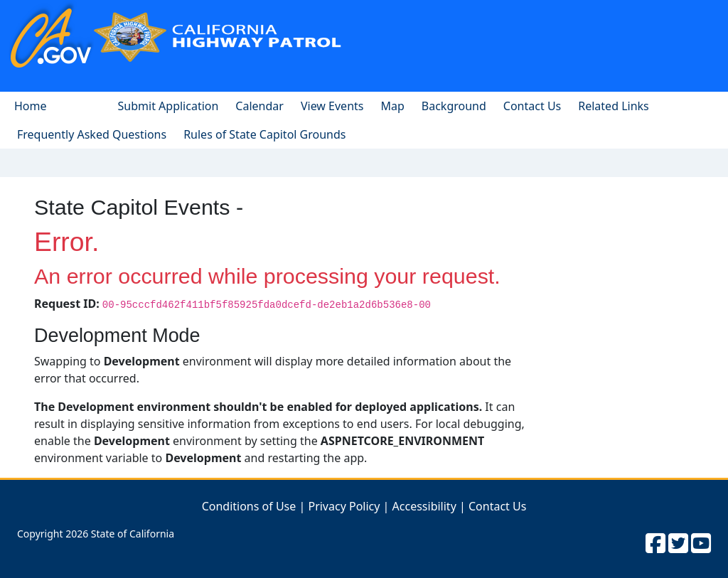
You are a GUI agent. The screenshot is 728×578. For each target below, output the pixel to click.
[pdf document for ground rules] (264, 134)
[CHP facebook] (655, 543)
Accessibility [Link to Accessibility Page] (424, 506)
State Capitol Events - (139, 207)
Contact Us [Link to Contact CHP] (497, 506)
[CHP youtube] (701, 543)
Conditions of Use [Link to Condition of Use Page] (249, 506)
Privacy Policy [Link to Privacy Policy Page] (344, 506)
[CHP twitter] (678, 543)
